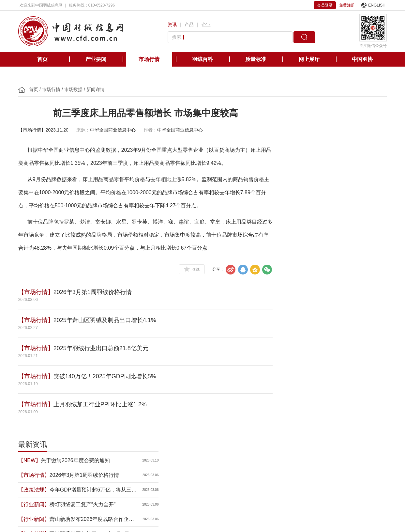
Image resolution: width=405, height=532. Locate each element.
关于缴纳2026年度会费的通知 (327, 136)
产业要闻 (96, 59)
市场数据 (75, 89)
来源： (84, 130)
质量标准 (256, 59)
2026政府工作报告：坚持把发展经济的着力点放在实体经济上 (333, 224)
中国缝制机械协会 (358, 458)
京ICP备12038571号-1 (163, 510)
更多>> (379, 290)
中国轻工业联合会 (35, 458)
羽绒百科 (202, 59)
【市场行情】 (37, 292)
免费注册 (347, 5)
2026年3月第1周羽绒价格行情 (94, 292)
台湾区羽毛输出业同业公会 (256, 458)
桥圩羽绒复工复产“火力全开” (331, 180)
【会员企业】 (286, 268)
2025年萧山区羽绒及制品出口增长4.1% (106, 320)
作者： (152, 130)
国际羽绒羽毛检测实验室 (311, 458)
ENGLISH (373, 5)
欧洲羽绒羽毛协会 (113, 458)
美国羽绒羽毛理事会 (157, 458)
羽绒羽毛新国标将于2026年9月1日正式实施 (333, 210)
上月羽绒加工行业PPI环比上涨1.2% (101, 404)
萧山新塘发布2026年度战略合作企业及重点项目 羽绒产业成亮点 (333, 195)
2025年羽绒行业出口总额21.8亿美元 (102, 348)
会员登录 (325, 5)
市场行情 (149, 59)
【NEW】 (281, 136)
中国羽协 (362, 59)
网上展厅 (309, 59)
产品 (190, 24)
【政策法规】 (286, 165)
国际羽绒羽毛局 (74, 458)
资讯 (173, 24)
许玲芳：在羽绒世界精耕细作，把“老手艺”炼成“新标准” (333, 268)
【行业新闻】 (286, 180)
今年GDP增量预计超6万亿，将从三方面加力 (329, 166)
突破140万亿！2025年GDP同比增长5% (106, 376)
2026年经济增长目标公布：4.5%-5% (333, 239)
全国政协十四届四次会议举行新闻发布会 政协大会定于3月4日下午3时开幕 (333, 254)
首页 (42, 59)
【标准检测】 (286, 209)
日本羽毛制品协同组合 (203, 458)
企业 (207, 24)
